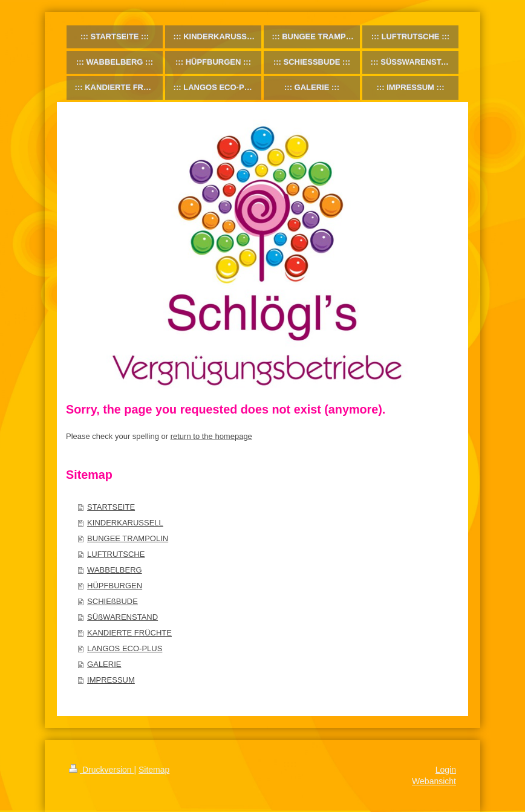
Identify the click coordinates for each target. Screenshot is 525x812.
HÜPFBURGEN (115, 586)
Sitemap (154, 770)
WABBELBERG (115, 570)
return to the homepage (211, 436)
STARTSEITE (111, 507)
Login (446, 770)
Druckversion (101, 770)
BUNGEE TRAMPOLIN (128, 538)
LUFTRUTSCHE (116, 554)
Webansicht (434, 781)
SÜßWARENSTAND (122, 617)
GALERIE (104, 664)
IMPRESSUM (111, 680)
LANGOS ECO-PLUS (125, 648)
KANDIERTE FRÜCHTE (129, 633)
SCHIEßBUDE (112, 601)
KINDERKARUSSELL (125, 523)
